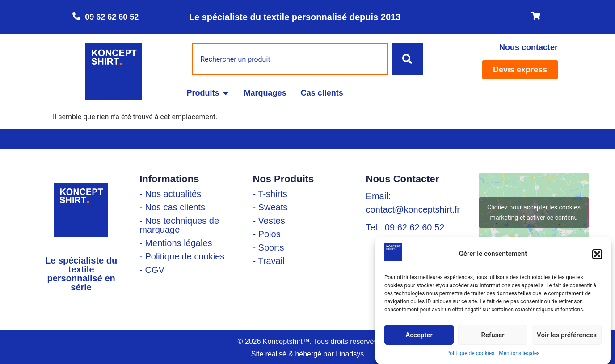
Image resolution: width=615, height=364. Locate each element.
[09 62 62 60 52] (76, 16)
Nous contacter (529, 47)
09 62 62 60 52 (112, 17)
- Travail (268, 261)
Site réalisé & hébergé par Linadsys (308, 354)
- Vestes (269, 221)
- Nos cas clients (172, 207)
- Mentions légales (176, 243)
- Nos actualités (170, 194)
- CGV (152, 270)
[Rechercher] (407, 59)
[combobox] (290, 59)
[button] (597, 254)
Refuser (493, 335)
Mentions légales (519, 353)
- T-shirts (270, 194)
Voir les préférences (567, 335)
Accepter (419, 335)
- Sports (268, 247)
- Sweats (270, 207)
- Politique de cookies (182, 256)
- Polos (266, 234)
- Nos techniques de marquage (179, 225)
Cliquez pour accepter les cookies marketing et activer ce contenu (534, 212)
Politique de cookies (470, 353)
